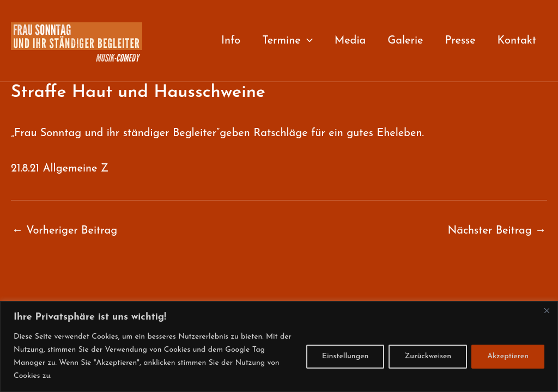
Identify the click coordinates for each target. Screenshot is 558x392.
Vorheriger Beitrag (65, 231)
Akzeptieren (508, 356)
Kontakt (517, 41)
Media (350, 41)
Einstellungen (345, 356)
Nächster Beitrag (497, 231)
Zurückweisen (428, 356)
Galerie (405, 41)
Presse (460, 41)
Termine (287, 41)
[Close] (547, 310)
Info (231, 41)
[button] (307, 41)
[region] (279, 347)
